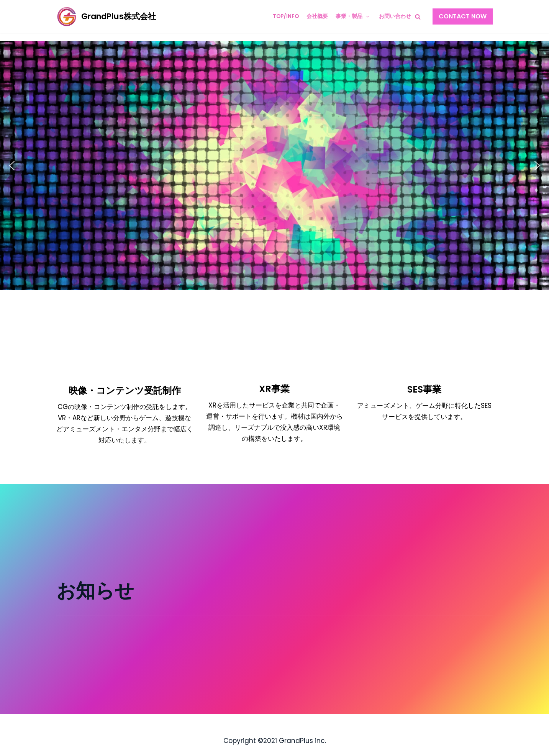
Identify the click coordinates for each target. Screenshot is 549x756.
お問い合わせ (395, 16)
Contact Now (463, 16)
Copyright (240, 741)
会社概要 (317, 16)
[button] (12, 166)
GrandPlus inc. (302, 741)
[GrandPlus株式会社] (106, 17)
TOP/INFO (286, 16)
